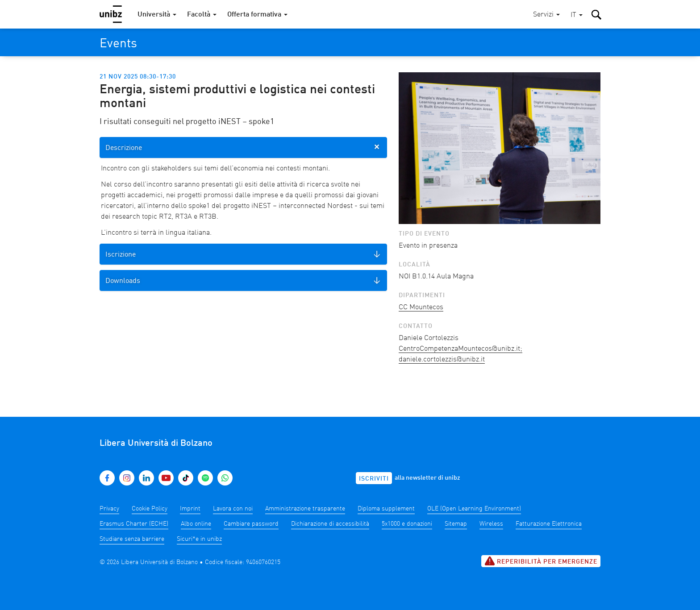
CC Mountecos (421, 307)
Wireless (491, 524)
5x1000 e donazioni (407, 524)
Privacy (109, 509)
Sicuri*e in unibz (199, 539)
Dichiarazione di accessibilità (330, 524)
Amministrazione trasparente (305, 509)
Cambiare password (251, 524)
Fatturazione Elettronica (549, 524)
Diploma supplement (386, 509)
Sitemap (456, 524)
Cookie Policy (150, 509)
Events (118, 44)
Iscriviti (374, 479)
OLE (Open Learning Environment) (474, 509)
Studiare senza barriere (132, 539)
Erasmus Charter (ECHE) (134, 524)
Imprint (190, 509)
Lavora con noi (233, 509)
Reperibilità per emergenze (541, 561)
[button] (577, 15)
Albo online (196, 524)
